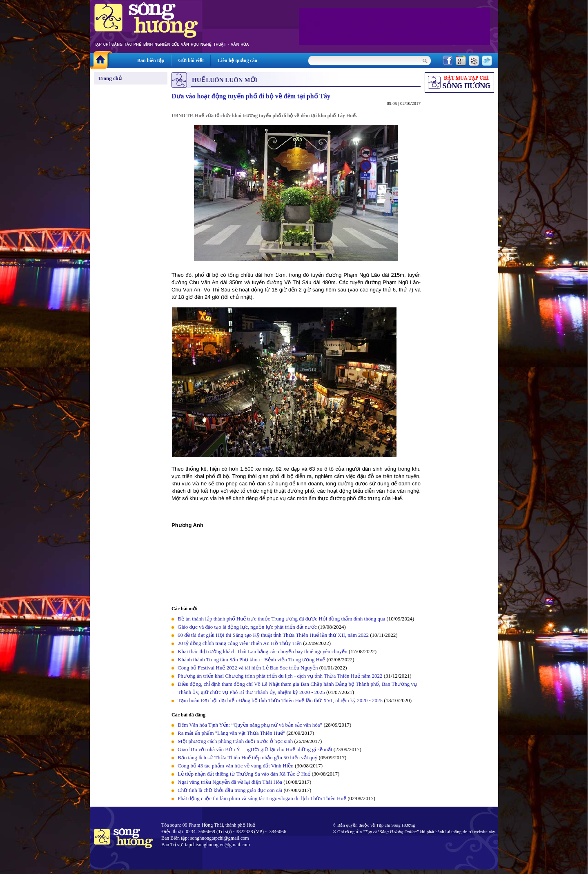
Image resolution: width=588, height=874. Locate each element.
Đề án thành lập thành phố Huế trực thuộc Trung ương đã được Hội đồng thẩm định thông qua (281, 619)
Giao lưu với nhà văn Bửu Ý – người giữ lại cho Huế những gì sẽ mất (255, 749)
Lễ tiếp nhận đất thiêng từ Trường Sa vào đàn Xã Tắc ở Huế (244, 774)
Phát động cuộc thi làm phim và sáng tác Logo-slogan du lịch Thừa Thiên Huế (262, 798)
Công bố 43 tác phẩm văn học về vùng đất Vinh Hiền (236, 766)
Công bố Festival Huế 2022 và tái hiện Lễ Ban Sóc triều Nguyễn (248, 668)
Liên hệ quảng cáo (237, 60)
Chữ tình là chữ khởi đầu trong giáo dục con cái (230, 790)
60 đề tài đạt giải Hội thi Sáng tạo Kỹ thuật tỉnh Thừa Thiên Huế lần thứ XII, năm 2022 (274, 635)
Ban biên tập (151, 60)
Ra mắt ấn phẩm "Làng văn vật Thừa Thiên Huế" (231, 733)
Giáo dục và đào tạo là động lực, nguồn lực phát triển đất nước (247, 627)
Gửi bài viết (191, 60)
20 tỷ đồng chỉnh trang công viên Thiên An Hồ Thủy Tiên (240, 643)
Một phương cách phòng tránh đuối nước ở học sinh (235, 741)
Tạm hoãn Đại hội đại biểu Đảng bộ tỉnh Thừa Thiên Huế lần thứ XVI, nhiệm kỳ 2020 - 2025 (280, 700)
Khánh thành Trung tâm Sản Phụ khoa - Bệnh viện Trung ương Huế (251, 659)
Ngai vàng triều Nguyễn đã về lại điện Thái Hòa (230, 782)
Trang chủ (110, 78)
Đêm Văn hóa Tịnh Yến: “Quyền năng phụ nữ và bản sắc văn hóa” (250, 725)
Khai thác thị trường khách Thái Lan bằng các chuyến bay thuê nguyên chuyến (263, 651)
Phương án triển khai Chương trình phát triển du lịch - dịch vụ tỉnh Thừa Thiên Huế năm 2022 (280, 676)
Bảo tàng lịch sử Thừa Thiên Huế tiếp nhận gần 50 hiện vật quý (248, 757)
